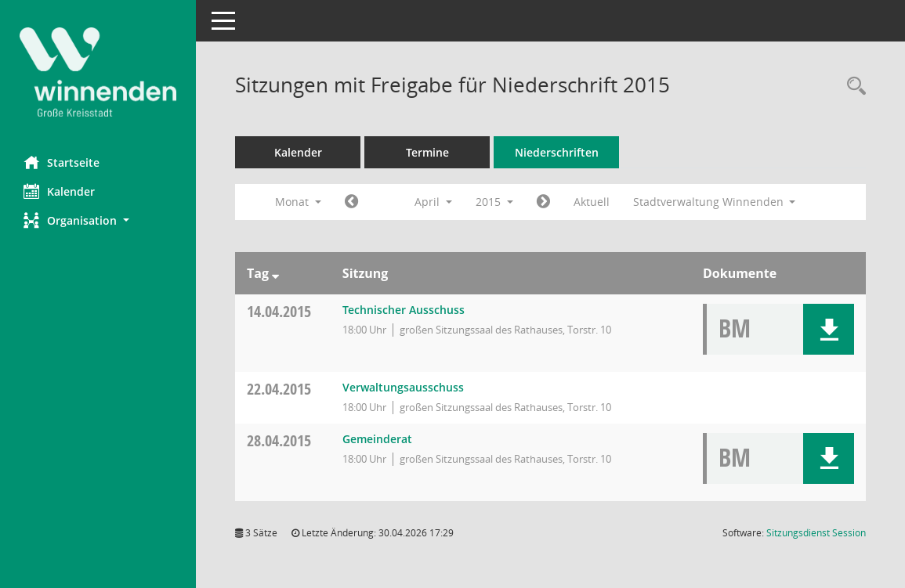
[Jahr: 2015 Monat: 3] (351, 202)
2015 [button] (494, 202)
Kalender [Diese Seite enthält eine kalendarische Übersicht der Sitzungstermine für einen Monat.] (59, 191)
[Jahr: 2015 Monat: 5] (543, 202)
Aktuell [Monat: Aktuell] (592, 202)
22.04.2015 (279, 389)
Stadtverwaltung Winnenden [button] (715, 202)
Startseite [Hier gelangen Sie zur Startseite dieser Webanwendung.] (62, 162)
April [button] (433, 202)
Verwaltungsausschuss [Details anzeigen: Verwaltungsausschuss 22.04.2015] (403, 387)
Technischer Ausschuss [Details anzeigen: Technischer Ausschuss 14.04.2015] (404, 310)
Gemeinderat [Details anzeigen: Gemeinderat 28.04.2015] (377, 439)
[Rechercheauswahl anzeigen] (853, 87)
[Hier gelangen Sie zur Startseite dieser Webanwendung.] (98, 72)
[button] (98, 220)
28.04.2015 (279, 440)
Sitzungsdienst (816, 533)
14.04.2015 (279, 311)
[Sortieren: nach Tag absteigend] (275, 273)
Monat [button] (298, 202)
